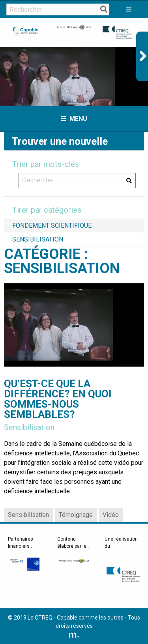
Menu (74, 119)
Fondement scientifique (52, 226)
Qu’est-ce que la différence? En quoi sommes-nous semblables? (58, 399)
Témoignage (76, 515)
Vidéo (111, 515)
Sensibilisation (38, 239)
